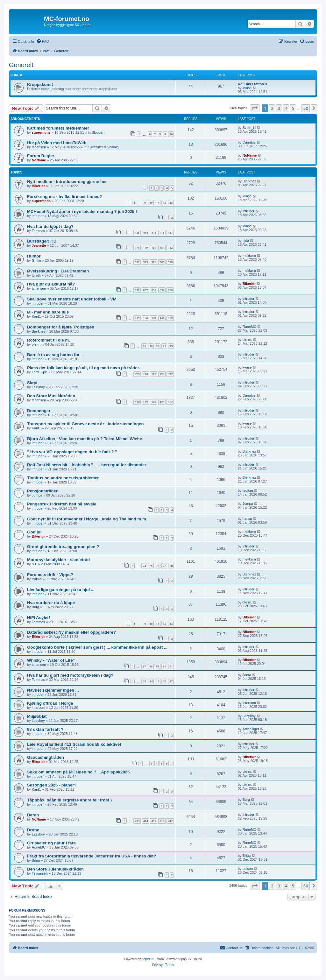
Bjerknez (249, 181)
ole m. (37, 344)
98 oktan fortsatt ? (45, 729)
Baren (33, 815)
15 (158, 681)
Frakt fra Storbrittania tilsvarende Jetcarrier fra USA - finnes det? (92, 856)
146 (145, 318)
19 (144, 346)
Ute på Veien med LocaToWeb (57, 143)
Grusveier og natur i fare (51, 843)
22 (164, 346)
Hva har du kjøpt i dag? (50, 226)
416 (162, 233)
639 (162, 290)
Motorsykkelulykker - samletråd (58, 560)
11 (158, 203)
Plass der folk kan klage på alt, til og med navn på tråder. (84, 368)
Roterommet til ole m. (49, 340)
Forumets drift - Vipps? (50, 575)
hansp (247, 518)
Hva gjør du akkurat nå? (51, 284)
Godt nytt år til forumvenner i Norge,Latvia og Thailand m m (87, 519)
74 (144, 566)
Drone (33, 830)
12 (164, 203)
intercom (39, 708)
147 (154, 318)
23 (171, 346)
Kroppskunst (40, 85)
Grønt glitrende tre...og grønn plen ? (63, 547)
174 (145, 374)
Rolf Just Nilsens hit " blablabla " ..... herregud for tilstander (87, 465)
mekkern (249, 256)
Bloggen (98, 132)
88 (151, 666)
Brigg (36, 860)
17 (171, 681)
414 (145, 233)
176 (162, 374)
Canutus (249, 142)
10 (171, 134)
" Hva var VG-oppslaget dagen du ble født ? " (72, 452)
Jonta (247, 675)
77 (164, 566)
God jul (34, 532)
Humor (34, 256)
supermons (41, 132)
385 (162, 262)
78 (171, 566)
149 (170, 318)
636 (137, 290)
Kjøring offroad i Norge (50, 703)
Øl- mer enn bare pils (48, 312)
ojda (246, 241)
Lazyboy (38, 387)
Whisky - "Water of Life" (51, 660)
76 (158, 566)
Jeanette (39, 245)
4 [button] (286, 108)
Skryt (32, 383)
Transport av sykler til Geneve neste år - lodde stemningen (85, 424)
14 (151, 681)
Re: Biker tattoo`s (252, 84)
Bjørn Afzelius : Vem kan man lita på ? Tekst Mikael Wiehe (85, 439)
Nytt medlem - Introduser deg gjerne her (67, 182)
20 (151, 346)
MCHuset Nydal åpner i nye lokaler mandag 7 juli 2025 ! (82, 212)
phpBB (146, 959)
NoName (39, 160)
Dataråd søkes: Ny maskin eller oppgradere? (71, 632)
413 (137, 233)
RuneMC (249, 327)
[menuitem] (43, 41)
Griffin (36, 260)
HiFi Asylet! (39, 618)
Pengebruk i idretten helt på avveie (62, 504)
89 (158, 666)
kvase (247, 88)
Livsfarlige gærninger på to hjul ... (61, 590)
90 (164, 666)
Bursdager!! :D (42, 241)
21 (158, 346)
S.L (35, 564)
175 (154, 374)
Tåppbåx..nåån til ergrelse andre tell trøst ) (69, 800)
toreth (36, 275)
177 (170, 374)
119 (145, 402)
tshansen (39, 147)
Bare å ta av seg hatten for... (55, 355)
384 (154, 262)
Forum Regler (41, 156)
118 (137, 402)
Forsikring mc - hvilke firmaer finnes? (64, 197)
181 (162, 247)
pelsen (248, 869)
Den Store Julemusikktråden (55, 869)
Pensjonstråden (43, 491)
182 (170, 247)
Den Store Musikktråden (51, 396)
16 (164, 681)
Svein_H (249, 128)
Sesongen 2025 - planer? (52, 785)
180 (154, 247)
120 (154, 402)
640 (170, 290)
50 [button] (306, 108)
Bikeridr (39, 186)
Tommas (39, 231)
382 (137, 262)
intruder (38, 216)
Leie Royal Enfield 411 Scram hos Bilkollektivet (74, 744)
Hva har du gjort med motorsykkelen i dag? (70, 675)
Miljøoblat (37, 716)
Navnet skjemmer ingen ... (53, 690)
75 (151, 566)
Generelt (21, 65)
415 (154, 233)
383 (145, 262)
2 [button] (272, 108)
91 (171, 666)
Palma (37, 579)
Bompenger (39, 411)
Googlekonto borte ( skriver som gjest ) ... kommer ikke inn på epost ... (97, 647)
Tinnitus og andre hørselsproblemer (63, 478)
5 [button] (293, 108)
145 (137, 318)
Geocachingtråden (46, 757)
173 (137, 374)
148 (162, 318)
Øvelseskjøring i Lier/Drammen (58, 271)
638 (154, 290)
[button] (255, 108)
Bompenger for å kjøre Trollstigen (61, 327)
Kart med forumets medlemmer (58, 128)
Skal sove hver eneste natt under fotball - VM (72, 299)
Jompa (37, 495)
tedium (248, 490)
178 (137, 247)
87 (144, 666)
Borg (35, 607)
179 (145, 247)
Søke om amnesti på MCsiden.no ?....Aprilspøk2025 (78, 772)
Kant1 (36, 316)
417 (170, 233)
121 (162, 402)
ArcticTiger (251, 729)
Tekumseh (40, 873)
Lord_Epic (40, 372)
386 (170, 262)
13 (171, 203)
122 (170, 402)
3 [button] (279, 108)
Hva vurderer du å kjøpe (51, 603)
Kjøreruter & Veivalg (103, 147)
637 (145, 290)
